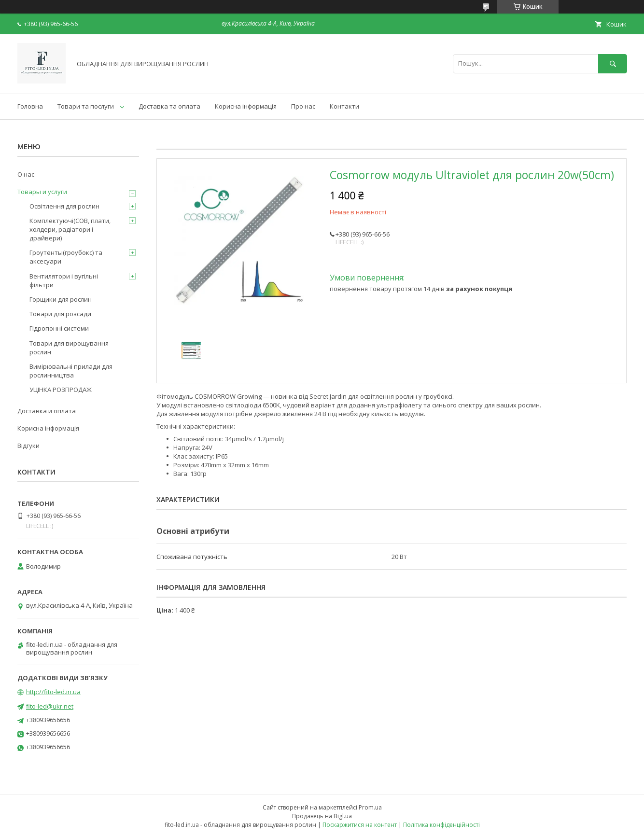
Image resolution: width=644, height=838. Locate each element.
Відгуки (28, 446)
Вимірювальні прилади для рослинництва (71, 371)
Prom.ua (370, 807)
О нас (26, 174)
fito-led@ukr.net (50, 706)
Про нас (303, 106)
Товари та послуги (86, 106)
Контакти (344, 106)
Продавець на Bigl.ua (322, 816)
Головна (30, 106)
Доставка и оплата (47, 411)
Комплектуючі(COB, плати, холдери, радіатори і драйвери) (70, 229)
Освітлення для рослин (64, 206)
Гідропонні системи (59, 328)
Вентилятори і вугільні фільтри (64, 280)
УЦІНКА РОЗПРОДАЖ (61, 390)
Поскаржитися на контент (360, 825)
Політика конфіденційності (441, 825)
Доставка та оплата (169, 106)
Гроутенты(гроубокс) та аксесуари (66, 257)
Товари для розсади (60, 314)
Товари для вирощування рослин (69, 348)
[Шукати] (613, 63)
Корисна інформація (246, 106)
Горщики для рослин (61, 299)
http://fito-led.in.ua (53, 692)
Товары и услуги (42, 192)
